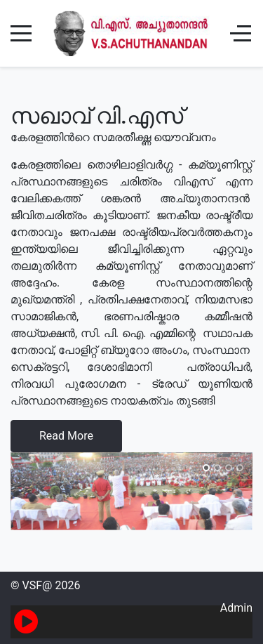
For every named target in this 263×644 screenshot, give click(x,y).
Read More (66, 436)
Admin (236, 608)
